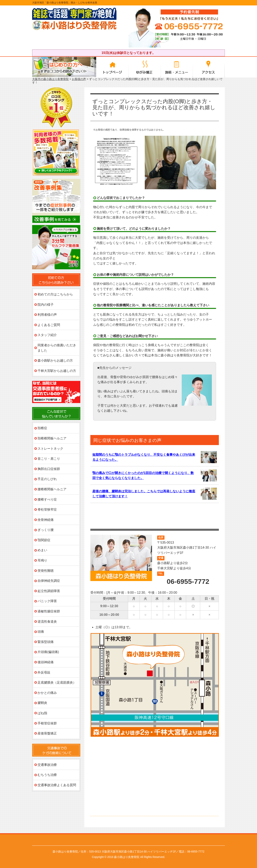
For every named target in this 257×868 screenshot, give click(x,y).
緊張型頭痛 (46, 642)
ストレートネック (50, 449)
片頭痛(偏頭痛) (48, 652)
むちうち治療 (47, 775)
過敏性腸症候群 (49, 611)
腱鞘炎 (42, 703)
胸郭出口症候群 (49, 469)
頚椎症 (42, 428)
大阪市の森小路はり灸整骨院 (50, 79)
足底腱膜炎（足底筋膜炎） (57, 682)
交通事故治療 (47, 765)
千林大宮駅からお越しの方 (57, 371)
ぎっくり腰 (46, 530)
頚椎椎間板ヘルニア (52, 438)
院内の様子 (46, 305)
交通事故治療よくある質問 (57, 785)
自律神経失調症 (49, 581)
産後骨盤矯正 (47, 733)
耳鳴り (42, 560)
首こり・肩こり (49, 459)
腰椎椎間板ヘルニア (52, 489)
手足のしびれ (47, 479)
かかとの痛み (47, 693)
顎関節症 (44, 540)
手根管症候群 (47, 723)
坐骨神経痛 (46, 520)
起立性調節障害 (49, 591)
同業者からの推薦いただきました (57, 348)
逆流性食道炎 (47, 622)
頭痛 (41, 632)
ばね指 (42, 713)
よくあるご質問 (49, 325)
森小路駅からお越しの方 (55, 360)
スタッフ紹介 (47, 335)
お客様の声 (79, 79)
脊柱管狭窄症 (47, 510)
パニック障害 (47, 601)
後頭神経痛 (46, 662)
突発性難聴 (46, 571)
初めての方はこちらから (55, 294)
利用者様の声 (47, 315)
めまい (42, 550)
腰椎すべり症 (47, 499)
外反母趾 (44, 672)
